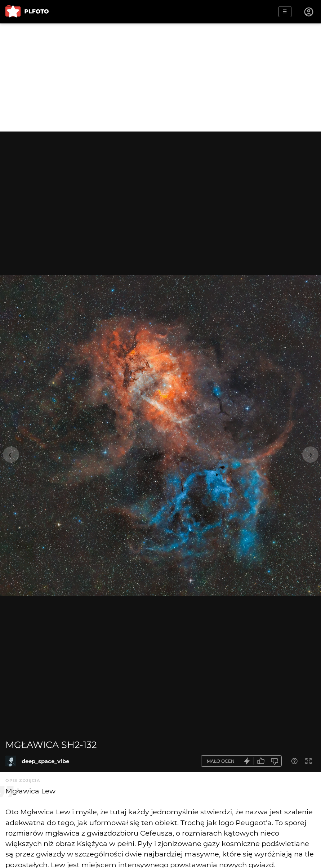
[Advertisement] (160, 77)
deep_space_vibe (45, 761)
